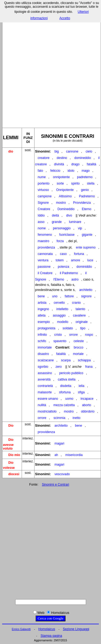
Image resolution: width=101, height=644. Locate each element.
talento (80, 309)
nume (42, 177)
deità (55, 215)
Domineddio (66, 209)
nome (42, 228)
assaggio (59, 315)
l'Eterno (59, 279)
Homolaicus (47, 629)
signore (86, 296)
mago (86, 171)
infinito (42, 335)
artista (42, 303)
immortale (45, 347)
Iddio (41, 215)
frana (89, 367)
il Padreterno (69, 273)
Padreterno (87, 196)
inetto (77, 418)
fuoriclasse (67, 235)
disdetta (66, 386)
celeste (79, 341)
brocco (79, 347)
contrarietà (45, 386)
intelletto (62, 309)
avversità (44, 379)
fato (40, 171)
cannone (72, 151)
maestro (43, 241)
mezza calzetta (64, 405)
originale (82, 322)
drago (75, 164)
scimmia (59, 418)
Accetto (65, 18)
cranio (77, 303)
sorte (60, 183)
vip (80, 228)
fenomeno (45, 235)
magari (59, 443)
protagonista (46, 328)
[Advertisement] (50, 70)
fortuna (79, 254)
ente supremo (86, 247)
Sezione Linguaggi (76, 629)
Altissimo (65, 196)
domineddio (83, 158)
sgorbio (43, 367)
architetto (86, 290)
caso (63, 254)
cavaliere (79, 315)
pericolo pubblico (71, 373)
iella (81, 386)
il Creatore (45, 273)
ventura (43, 260)
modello (63, 322)
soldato (68, 328)
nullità (42, 405)
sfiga (81, 392)
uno (55, 296)
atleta (42, 315)
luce (90, 260)
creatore (44, 158)
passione (44, 267)
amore (76, 260)
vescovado (62, 474)
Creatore (44, 209)
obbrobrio (88, 411)
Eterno (86, 209)
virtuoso (43, 190)
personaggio (62, 228)
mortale (78, 354)
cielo (89, 151)
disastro (43, 354)
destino (62, 158)
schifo (42, 341)
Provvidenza (82, 203)
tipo (83, 328)
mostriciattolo (47, 411)
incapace (87, 399)
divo (69, 215)
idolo (71, 171)
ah (56, 455)
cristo (58, 335)
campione (45, 196)
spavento (60, 341)
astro (75, 279)
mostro (61, 203)
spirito (75, 183)
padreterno (85, 177)
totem (60, 260)
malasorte (45, 392)
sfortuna (65, 392)
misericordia (74, 455)
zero (59, 367)
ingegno (43, 309)
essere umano (48, 399)
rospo (89, 335)
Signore (43, 203)
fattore (69, 296)
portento (44, 183)
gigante (87, 235)
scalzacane (46, 360)
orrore (73, 335)
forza (60, 241)
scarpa (66, 360)
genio (85, 190)
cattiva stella (67, 379)
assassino (45, 373)
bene (41, 296)
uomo (69, 399)
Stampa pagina (51, 636)
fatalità (92, 164)
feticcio (55, 171)
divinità (59, 164)
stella (91, 183)
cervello (59, 303)
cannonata (45, 254)
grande (57, 222)
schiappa (84, 360)
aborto (87, 405)
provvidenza (46, 247)
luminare (75, 222)
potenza (63, 267)
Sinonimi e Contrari (56, 485)
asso (41, 222)
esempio (44, 322)
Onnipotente (65, 190)
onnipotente (61, 177)
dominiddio (84, 267)
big (57, 151)
